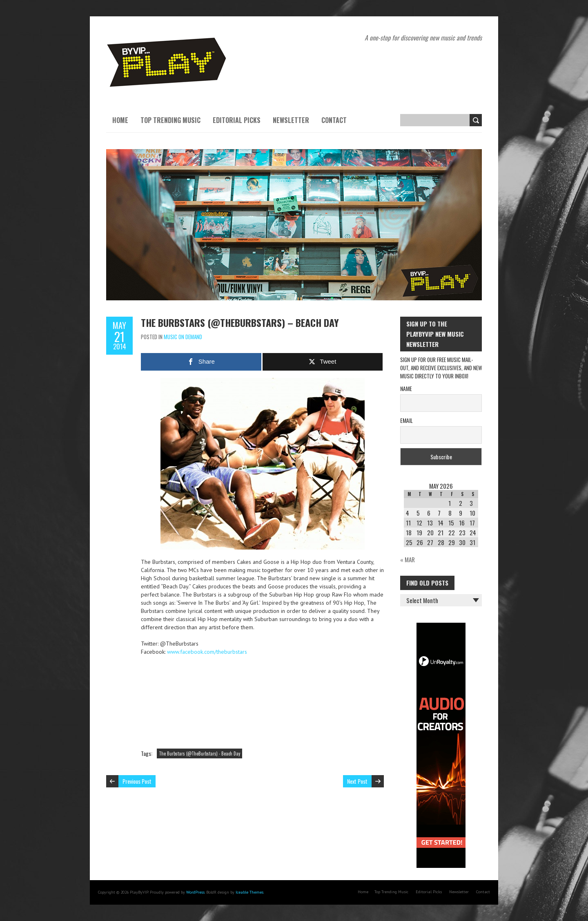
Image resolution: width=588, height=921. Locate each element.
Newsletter (291, 120)
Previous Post (137, 781)
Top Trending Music (170, 120)
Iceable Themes (249, 892)
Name (406, 388)
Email (406, 420)
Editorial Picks (237, 120)
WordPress (195, 892)
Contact (334, 120)
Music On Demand (183, 337)
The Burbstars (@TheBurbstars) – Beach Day (240, 322)
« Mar (408, 559)
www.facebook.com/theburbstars (207, 652)
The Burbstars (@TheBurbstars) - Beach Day (199, 753)
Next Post (357, 781)
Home (120, 120)
